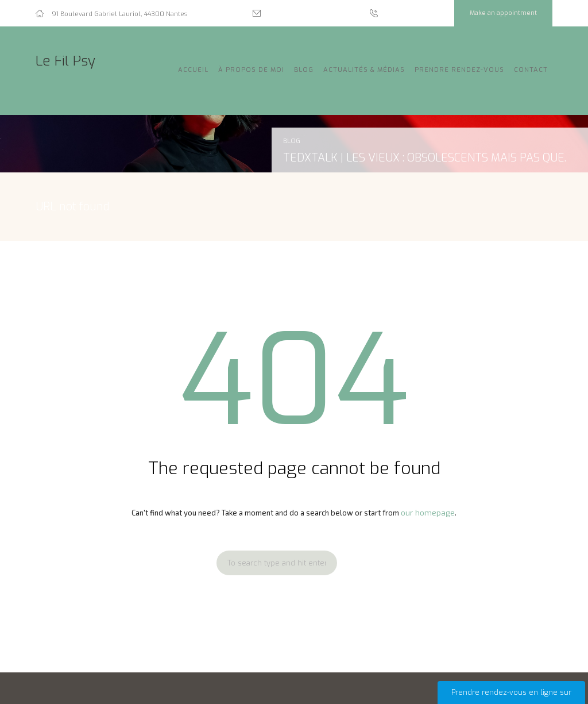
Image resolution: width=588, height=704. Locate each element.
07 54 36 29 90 (410, 14)
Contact (531, 70)
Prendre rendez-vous (459, 70)
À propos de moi (251, 70)
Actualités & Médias (364, 70)
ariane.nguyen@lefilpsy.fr (309, 14)
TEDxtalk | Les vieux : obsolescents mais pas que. (425, 157)
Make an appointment (503, 13)
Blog (304, 70)
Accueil (193, 70)
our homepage (428, 513)
